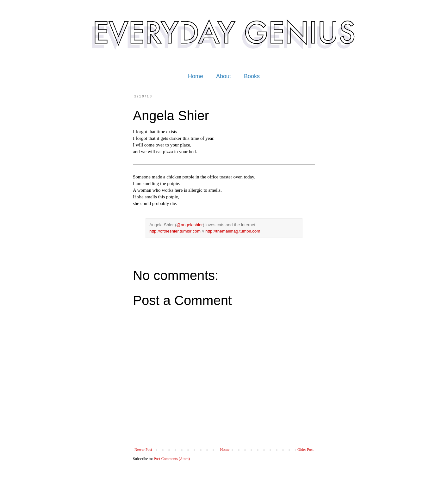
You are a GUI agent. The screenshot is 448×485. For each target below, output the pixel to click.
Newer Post (143, 450)
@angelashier (190, 225)
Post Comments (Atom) (172, 459)
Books (252, 76)
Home (196, 76)
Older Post (305, 450)
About (224, 76)
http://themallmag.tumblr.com (233, 231)
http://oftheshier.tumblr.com (175, 231)
